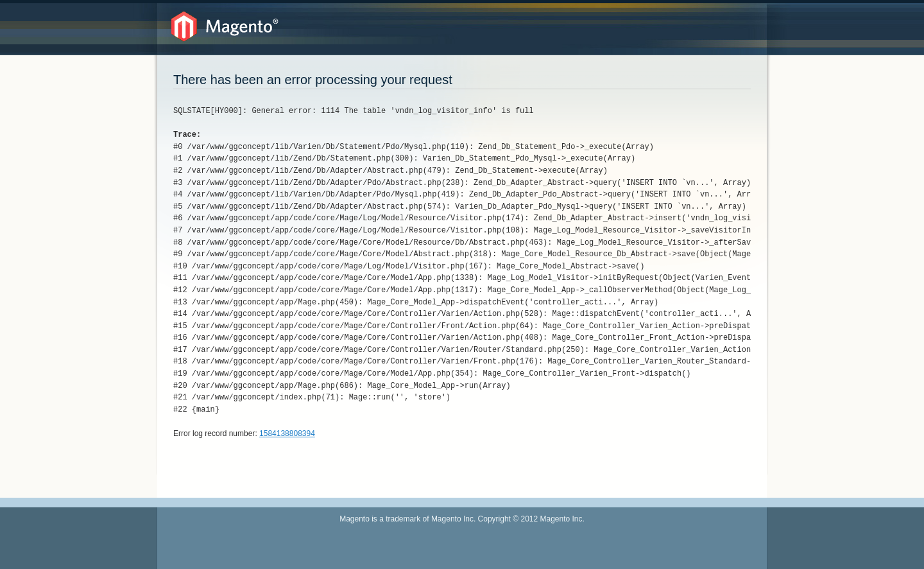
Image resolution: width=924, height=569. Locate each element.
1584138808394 (287, 433)
